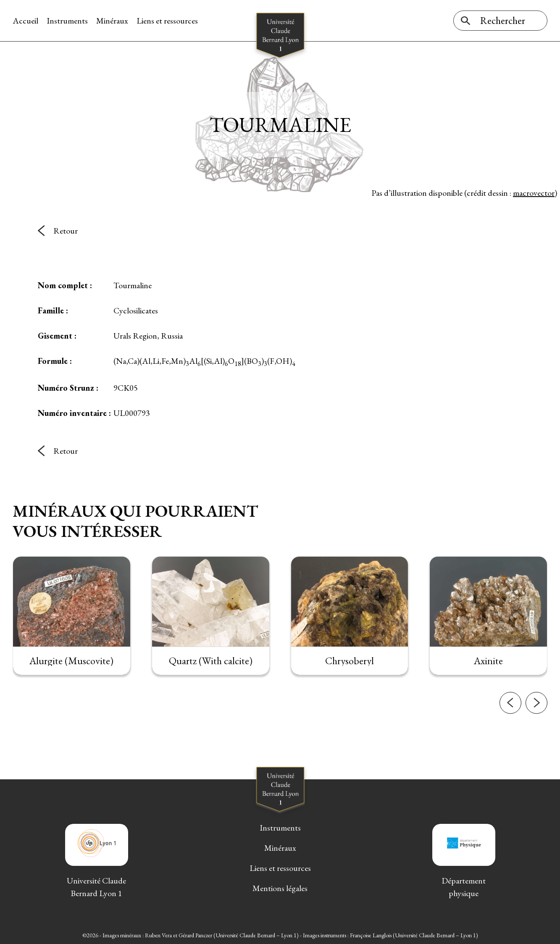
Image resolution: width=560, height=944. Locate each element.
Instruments (67, 21)
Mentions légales (280, 888)
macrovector (534, 193)
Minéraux (112, 21)
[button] (510, 722)
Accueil (25, 21)
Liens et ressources (167, 21)
